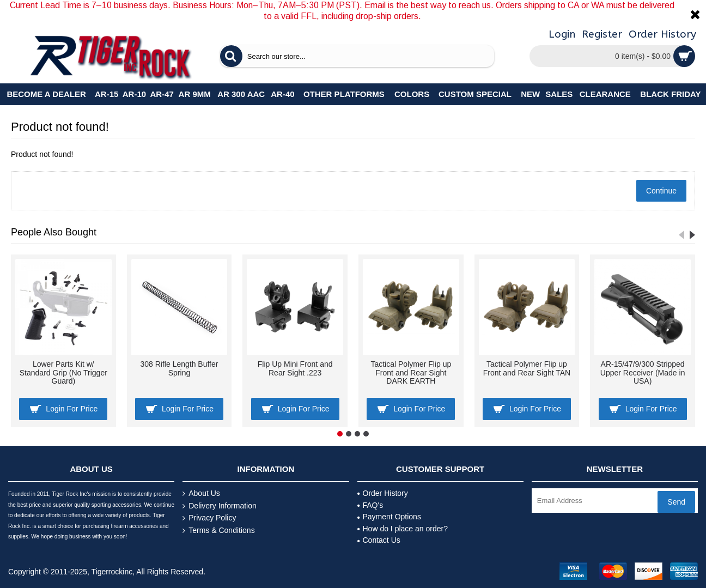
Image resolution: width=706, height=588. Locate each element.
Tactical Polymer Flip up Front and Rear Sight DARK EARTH (411, 372)
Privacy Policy (209, 518)
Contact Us (379, 540)
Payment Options (389, 517)
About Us (201, 493)
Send (676, 502)
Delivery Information (220, 506)
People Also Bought (54, 232)
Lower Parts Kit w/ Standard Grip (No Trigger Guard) (63, 372)
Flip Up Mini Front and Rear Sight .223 (295, 368)
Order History (383, 493)
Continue (661, 191)
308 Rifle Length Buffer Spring (179, 368)
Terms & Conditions (218, 531)
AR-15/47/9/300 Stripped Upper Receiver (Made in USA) (643, 372)
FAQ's (370, 505)
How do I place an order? (403, 529)
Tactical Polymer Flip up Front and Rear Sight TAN (527, 368)
